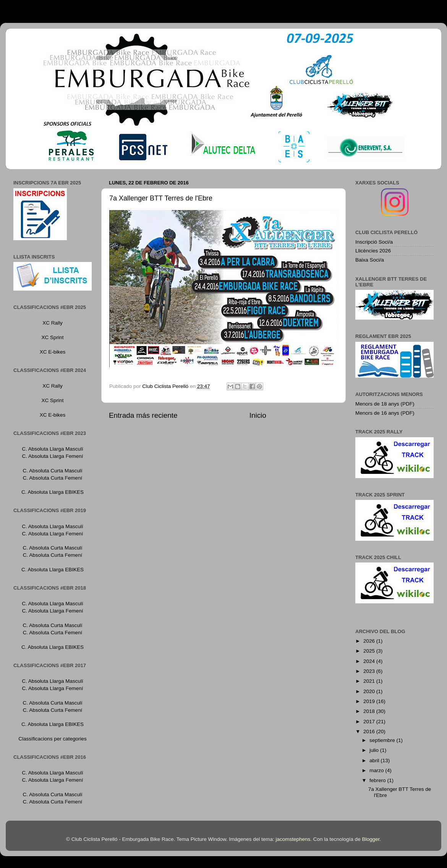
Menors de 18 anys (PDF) (385, 404)
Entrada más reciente (143, 415)
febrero (378, 780)
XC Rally (53, 323)
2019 (370, 701)
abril (375, 761)
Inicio (258, 415)
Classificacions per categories (53, 739)
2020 (370, 691)
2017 (370, 722)
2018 (370, 711)
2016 (370, 731)
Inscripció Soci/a (374, 242)
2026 (370, 641)
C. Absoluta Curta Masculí (52, 471)
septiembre (383, 740)
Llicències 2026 (373, 251)
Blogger (371, 839)
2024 (370, 661)
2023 (370, 671)
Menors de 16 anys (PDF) (385, 413)
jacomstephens (293, 839)
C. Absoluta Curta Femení (53, 478)
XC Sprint (53, 337)
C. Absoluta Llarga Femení (53, 456)
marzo (377, 770)
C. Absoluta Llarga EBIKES (53, 492)
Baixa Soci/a (370, 260)
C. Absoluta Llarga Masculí (53, 449)
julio (375, 750)
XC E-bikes (53, 352)
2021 (370, 681)
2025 (370, 651)
